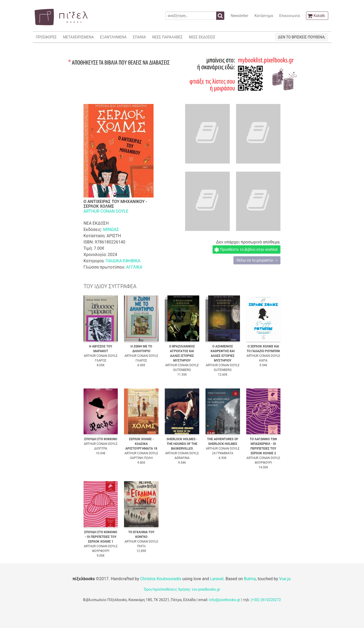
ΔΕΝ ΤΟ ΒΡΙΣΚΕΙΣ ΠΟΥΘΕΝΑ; (301, 37)
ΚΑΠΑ (263, 360)
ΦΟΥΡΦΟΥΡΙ (263, 463)
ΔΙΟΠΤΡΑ (101, 449)
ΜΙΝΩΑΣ (111, 229)
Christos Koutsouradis (161, 579)
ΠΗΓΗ (141, 546)
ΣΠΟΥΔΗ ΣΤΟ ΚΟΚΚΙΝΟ (101, 439)
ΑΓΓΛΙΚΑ (134, 267)
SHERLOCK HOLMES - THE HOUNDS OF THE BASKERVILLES (182, 444)
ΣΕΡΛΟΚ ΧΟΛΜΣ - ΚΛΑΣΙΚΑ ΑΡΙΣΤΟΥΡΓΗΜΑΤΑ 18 (141, 444)
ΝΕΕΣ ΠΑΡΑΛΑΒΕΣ (168, 37)
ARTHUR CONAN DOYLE (106, 211)
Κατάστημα (264, 16)
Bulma (250, 579)
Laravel (217, 579)
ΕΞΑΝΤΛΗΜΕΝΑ (113, 37)
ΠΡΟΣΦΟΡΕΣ (46, 37)
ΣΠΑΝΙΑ (139, 37)
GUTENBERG (182, 370)
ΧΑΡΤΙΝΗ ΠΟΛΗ (141, 458)
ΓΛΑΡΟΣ (101, 360)
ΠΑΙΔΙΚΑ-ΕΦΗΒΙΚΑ (123, 261)
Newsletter (239, 16)
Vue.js (285, 579)
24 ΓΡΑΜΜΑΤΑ (223, 453)
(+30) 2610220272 (266, 600)
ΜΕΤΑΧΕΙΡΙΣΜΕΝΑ (78, 37)
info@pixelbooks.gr (225, 600)
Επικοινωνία (289, 16)
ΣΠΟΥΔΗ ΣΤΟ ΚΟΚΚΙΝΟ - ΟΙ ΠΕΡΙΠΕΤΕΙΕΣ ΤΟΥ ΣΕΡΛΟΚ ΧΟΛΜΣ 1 (101, 537)
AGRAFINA (182, 458)
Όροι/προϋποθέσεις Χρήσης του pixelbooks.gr (182, 589)
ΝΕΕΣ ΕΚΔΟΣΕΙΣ (202, 37)
